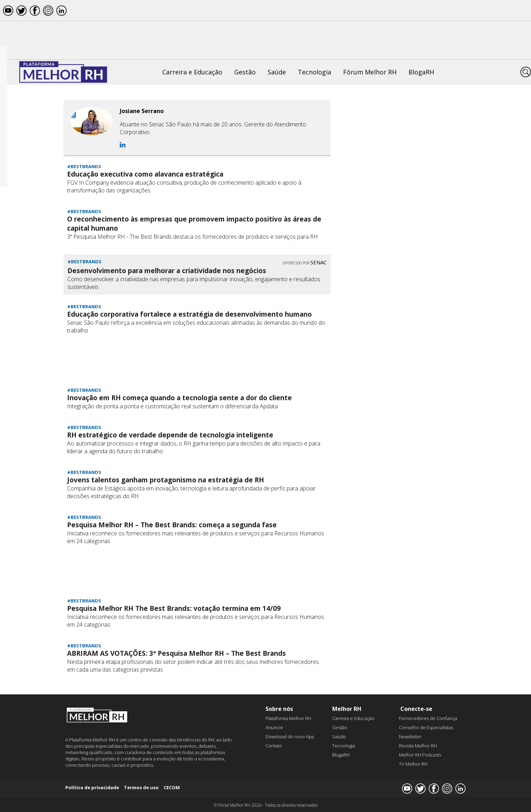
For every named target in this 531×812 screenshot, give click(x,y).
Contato (274, 746)
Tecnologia (314, 72)
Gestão (245, 72)
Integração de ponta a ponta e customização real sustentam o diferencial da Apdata (172, 406)
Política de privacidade (92, 787)
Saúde (277, 72)
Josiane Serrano (142, 111)
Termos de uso (141, 787)
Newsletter (410, 737)
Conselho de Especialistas (426, 727)
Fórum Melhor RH (370, 72)
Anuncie (274, 727)
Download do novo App (290, 737)
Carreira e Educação (192, 72)
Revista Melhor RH (418, 746)
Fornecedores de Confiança (428, 718)
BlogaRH (421, 72)
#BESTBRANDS (84, 166)
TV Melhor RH (413, 764)
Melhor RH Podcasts (420, 755)
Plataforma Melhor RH (288, 718)
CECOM (172, 787)
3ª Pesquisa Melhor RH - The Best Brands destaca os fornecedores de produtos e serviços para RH (192, 237)
